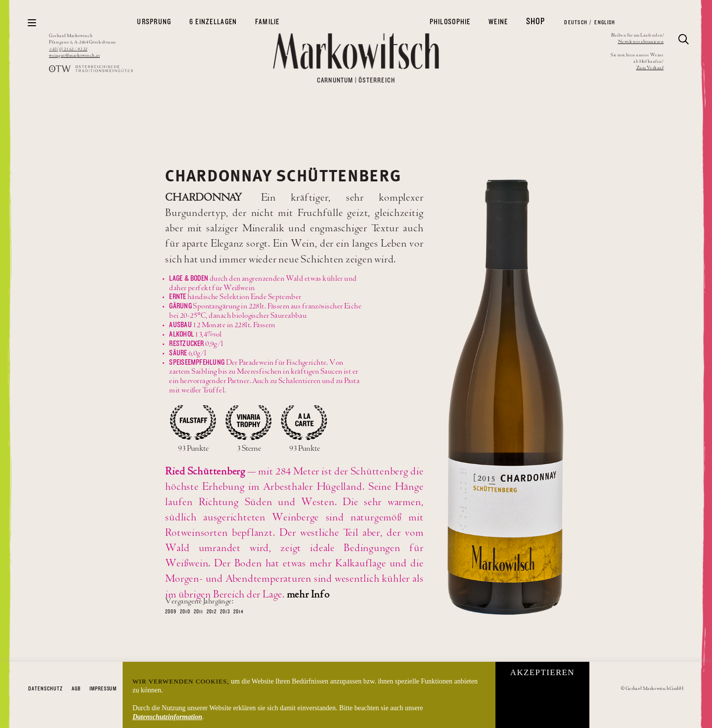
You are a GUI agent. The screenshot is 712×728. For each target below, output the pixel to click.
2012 (212, 612)
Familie (267, 22)
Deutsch (575, 22)
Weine (498, 22)
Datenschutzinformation (167, 717)
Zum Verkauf (650, 68)
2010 (185, 612)
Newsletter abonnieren (641, 42)
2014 (238, 612)
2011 (199, 612)
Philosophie (450, 22)
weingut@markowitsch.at (74, 56)
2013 (225, 612)
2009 (171, 612)
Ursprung (154, 22)
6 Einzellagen (213, 22)
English (604, 22)
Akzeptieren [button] (542, 672)
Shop (536, 21)
